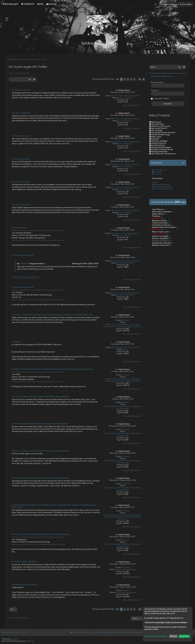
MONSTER (157, 229)
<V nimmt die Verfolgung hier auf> (25, 277)
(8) (173, 211)
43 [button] (140, 79)
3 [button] (128, 79)
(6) (165, 214)
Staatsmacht (158, 234)
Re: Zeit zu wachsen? (21, 90)
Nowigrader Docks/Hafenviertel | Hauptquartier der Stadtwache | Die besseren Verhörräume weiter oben (123, 517)
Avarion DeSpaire (160, 238)
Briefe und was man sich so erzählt (126, 347)
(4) (163, 218)
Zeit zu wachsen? (126, 98)
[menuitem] (28, 4)
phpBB (14, 639)
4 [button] (131, 79)
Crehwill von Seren (161, 225)
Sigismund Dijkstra (161, 240)
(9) (165, 209)
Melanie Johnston (161, 245)
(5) (162, 216)
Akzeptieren (184, 636)
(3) (168, 220)
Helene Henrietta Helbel (164, 227)
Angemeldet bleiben (161, 98)
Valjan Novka (124, 90)
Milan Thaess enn (160, 231)
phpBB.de (30, 641)
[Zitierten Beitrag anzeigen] (46, 263)
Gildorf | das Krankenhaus (126, 569)
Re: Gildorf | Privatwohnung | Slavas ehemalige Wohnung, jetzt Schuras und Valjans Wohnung (52, 314)
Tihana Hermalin (160, 222)
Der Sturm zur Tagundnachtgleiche (126, 95)
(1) (162, 229)
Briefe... (126, 349)
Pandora (156, 216)
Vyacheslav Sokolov (162, 243)
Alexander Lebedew (162, 211)
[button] (117, 79)
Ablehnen (173, 636)
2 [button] (124, 79)
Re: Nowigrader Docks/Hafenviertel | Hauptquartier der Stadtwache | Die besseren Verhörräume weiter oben (54, 506)
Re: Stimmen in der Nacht (23, 255)
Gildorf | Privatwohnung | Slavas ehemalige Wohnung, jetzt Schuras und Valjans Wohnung (123, 325)
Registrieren (167, 76)
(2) (169, 222)
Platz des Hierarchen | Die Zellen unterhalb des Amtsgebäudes (123, 407)
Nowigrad (126, 320)
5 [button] (134, 79)
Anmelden (155, 76)
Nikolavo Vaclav (159, 220)
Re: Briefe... (17, 341)
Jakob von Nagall (160, 236)
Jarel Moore (158, 209)
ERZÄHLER (24, 263)
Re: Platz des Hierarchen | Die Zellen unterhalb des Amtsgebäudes (40, 396)
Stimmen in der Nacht (126, 263)
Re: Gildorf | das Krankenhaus (25, 561)
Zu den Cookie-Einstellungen (156, 636)
